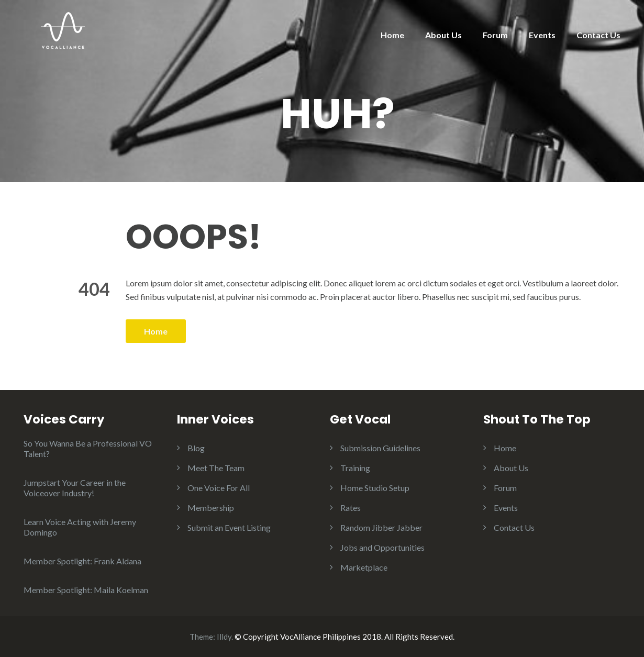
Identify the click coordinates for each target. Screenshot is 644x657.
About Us (443, 35)
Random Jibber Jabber (381, 527)
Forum (495, 35)
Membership (211, 508)
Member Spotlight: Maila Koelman (86, 590)
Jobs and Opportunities (382, 547)
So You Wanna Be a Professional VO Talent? (88, 448)
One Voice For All (219, 488)
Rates (351, 508)
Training (355, 468)
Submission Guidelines (380, 448)
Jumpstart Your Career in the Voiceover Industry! (75, 488)
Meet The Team (216, 468)
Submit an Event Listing (229, 527)
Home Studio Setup (375, 488)
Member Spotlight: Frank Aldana (82, 561)
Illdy (224, 637)
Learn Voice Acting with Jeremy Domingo (80, 527)
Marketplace (364, 567)
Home (392, 35)
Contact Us (598, 35)
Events (542, 35)
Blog (196, 448)
